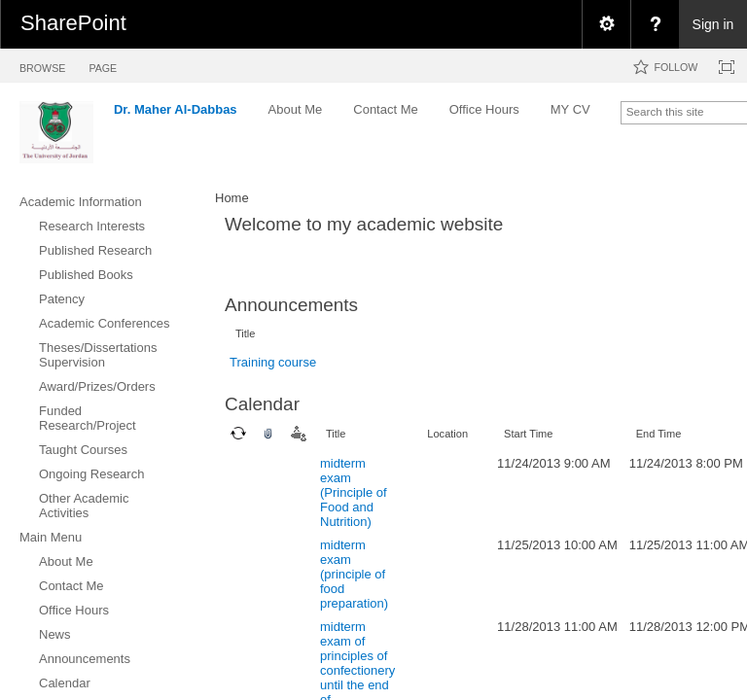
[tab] (42, 65)
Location (447, 434)
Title (245, 333)
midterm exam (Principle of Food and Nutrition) (354, 492)
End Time (659, 434)
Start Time (528, 434)
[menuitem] (606, 24)
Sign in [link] (713, 24)
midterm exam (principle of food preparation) (354, 574)
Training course (273, 362)
